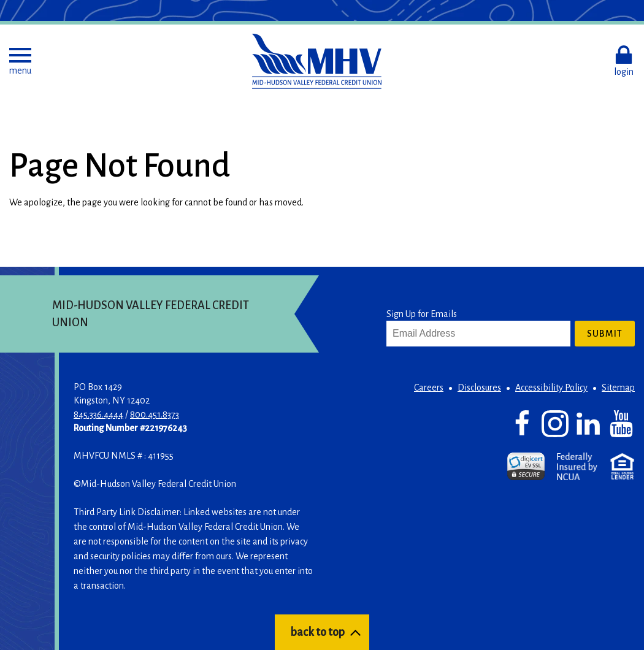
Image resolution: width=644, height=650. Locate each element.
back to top (317, 632)
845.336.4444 (98, 415)
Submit (605, 334)
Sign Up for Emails (422, 314)
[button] (20, 61)
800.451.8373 (155, 415)
